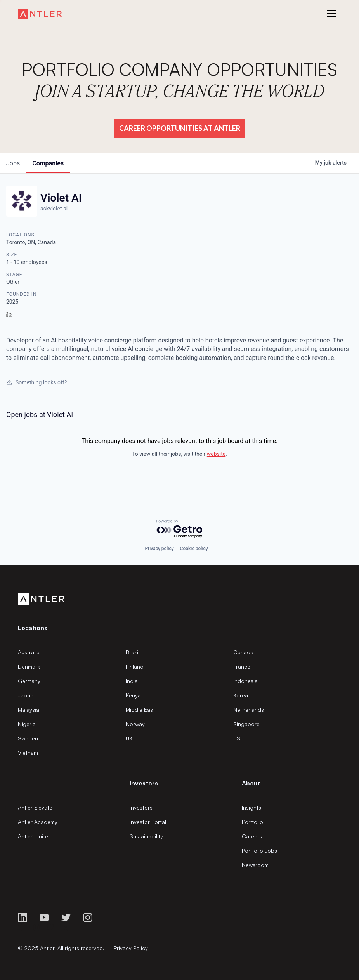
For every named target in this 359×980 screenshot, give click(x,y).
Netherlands (249, 710)
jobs (13, 163)
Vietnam (28, 753)
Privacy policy (159, 549)
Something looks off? (36, 382)
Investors (141, 807)
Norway (135, 724)
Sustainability (146, 836)
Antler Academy (38, 822)
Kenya (133, 695)
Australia (29, 652)
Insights (251, 807)
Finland (135, 666)
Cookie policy (194, 549)
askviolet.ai (54, 209)
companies (48, 163)
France (242, 666)
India (132, 681)
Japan (26, 695)
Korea (241, 695)
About (251, 783)
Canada (243, 652)
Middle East (140, 710)
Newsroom (255, 865)
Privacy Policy (131, 948)
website (216, 454)
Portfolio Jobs (259, 851)
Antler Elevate (35, 807)
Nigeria (27, 724)
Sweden (28, 738)
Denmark (29, 666)
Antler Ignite (33, 836)
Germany (29, 681)
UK (129, 738)
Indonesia (245, 681)
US (237, 738)
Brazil (133, 652)
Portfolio (252, 822)
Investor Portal (148, 822)
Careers (252, 836)
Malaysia (29, 710)
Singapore (246, 724)
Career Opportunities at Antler (180, 128)
